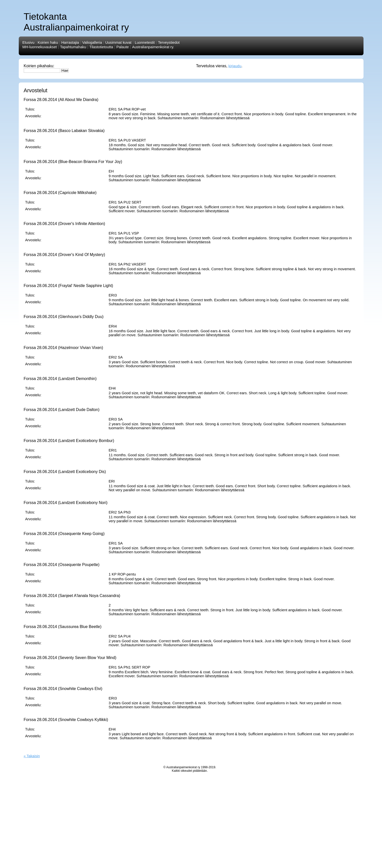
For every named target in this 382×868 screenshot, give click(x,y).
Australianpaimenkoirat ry (183, 767)
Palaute (122, 47)
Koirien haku (48, 42)
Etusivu (28, 42)
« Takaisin (32, 756)
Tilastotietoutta (101, 47)
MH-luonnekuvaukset (40, 47)
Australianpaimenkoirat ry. (153, 47)
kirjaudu (235, 66)
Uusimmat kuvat (118, 42)
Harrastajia (70, 42)
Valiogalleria (92, 42)
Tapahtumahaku (73, 47)
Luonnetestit (145, 42)
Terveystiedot (169, 42)
